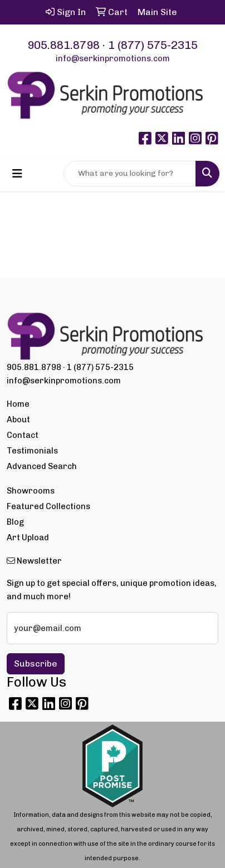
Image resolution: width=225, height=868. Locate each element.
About (18, 420)
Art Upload (28, 537)
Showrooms (31, 491)
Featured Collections (48, 506)
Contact (23, 435)
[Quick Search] (130, 174)
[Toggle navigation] (17, 174)
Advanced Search (42, 466)
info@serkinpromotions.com (113, 58)
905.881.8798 (63, 45)
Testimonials (32, 451)
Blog (15, 522)
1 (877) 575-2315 (153, 45)
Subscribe (36, 664)
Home (18, 404)
